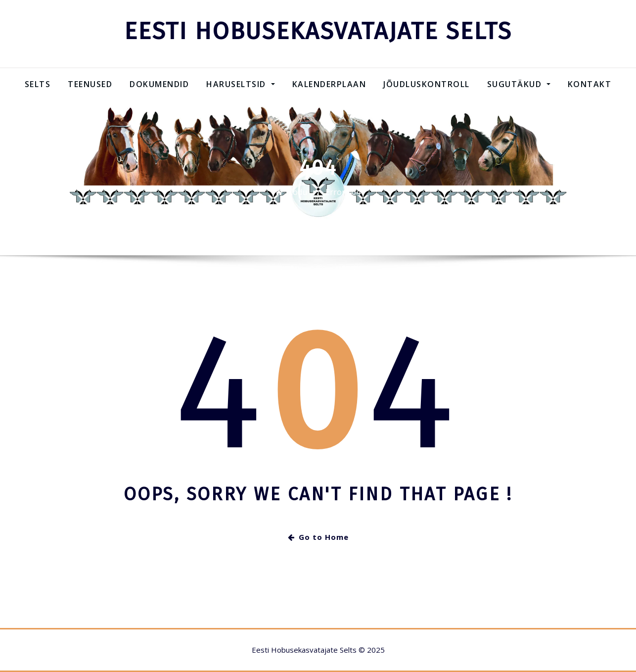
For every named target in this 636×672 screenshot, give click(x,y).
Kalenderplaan (329, 84)
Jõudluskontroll (427, 84)
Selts (38, 84)
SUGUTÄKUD (519, 84)
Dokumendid (159, 84)
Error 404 (343, 192)
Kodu (297, 192)
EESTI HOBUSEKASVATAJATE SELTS (318, 31)
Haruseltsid (240, 84)
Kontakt (590, 84)
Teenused (90, 84)
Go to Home (318, 537)
